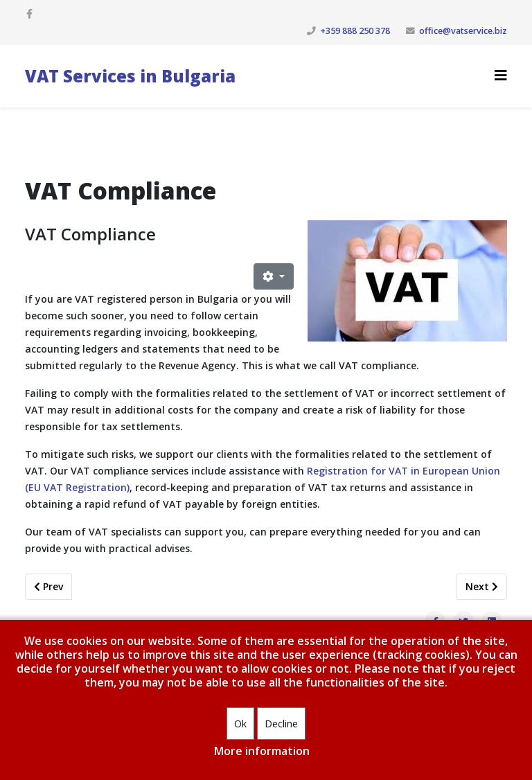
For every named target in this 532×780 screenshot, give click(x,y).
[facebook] (29, 14)
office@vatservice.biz (463, 31)
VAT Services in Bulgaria (130, 76)
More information (262, 751)
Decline (281, 724)
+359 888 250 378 (355, 31)
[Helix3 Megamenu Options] (501, 75)
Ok (240, 724)
